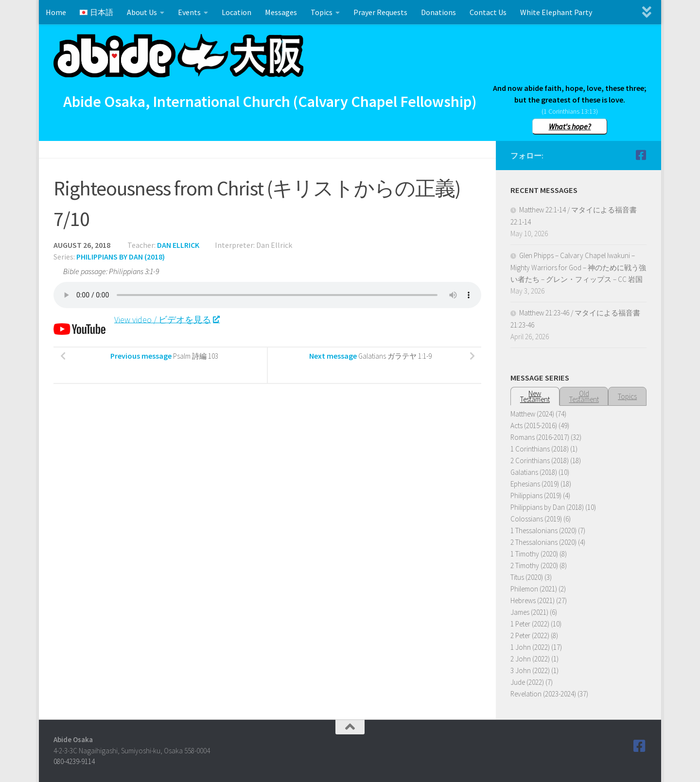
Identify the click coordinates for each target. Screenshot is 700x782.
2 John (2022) (530, 659)
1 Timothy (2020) (534, 554)
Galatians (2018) (534, 472)
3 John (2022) (530, 670)
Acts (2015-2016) (534, 426)
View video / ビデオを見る (167, 319)
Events (189, 12)
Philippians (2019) (536, 495)
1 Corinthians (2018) (540, 449)
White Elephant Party (556, 12)
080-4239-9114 (74, 761)
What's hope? (570, 126)
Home (56, 12)
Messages (281, 12)
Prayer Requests (380, 12)
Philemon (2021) (534, 589)
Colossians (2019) (536, 519)
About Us (142, 12)
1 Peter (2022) (530, 624)
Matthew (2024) (532, 414)
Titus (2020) (527, 577)
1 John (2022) (530, 647)
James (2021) (529, 612)
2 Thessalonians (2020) (543, 542)
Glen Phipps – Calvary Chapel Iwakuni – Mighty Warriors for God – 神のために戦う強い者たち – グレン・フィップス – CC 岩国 (578, 267)
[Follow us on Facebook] (641, 155)
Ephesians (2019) (535, 484)
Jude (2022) (527, 682)
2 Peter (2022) (530, 635)
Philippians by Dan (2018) (121, 257)
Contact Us (488, 12)
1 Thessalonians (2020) (543, 530)
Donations (438, 12)
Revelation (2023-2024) (543, 694)
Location (236, 12)
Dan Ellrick (178, 245)
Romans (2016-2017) (540, 437)
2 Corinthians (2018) (540, 461)
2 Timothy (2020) (534, 565)
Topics (322, 12)
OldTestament (584, 396)
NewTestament (535, 396)
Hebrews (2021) (533, 600)
